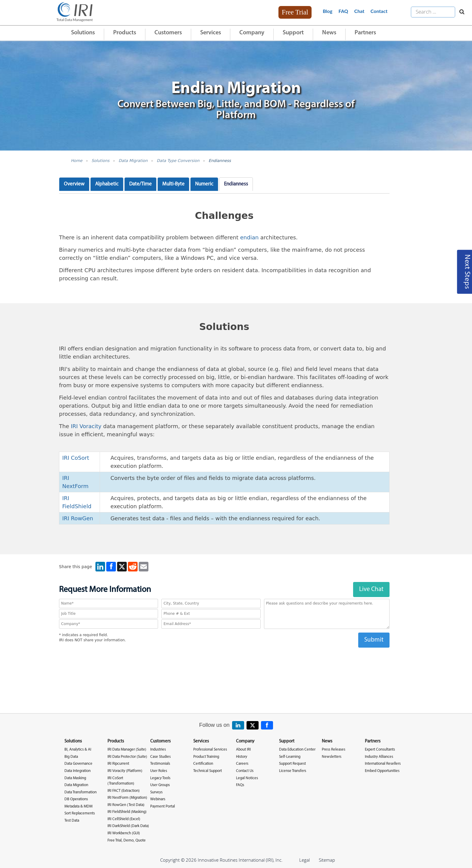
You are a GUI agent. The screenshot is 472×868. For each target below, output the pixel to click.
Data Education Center (297, 750)
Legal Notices (247, 778)
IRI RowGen (78, 518)
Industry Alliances (379, 757)
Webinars (158, 799)
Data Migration (133, 161)
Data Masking (75, 778)
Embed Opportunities (382, 771)
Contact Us (245, 771)
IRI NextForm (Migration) (127, 798)
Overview (74, 184)
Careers (242, 764)
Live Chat (371, 589)
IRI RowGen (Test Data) (126, 805)
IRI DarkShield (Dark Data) (128, 826)
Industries (158, 750)
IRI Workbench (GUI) (124, 833)
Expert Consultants (380, 750)
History (242, 757)
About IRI (243, 750)
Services (211, 33)
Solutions (83, 33)
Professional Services (210, 750)
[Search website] (460, 12)
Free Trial (295, 12)
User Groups (160, 785)
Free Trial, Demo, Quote (127, 840)
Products (125, 33)
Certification (203, 764)
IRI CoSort (76, 458)
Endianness (220, 161)
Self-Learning (290, 757)
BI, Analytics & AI (78, 750)
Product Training (206, 757)
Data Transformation (81, 792)
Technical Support (208, 771)
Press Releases (334, 750)
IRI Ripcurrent (118, 764)
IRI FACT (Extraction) (124, 791)
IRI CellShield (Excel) (124, 819)
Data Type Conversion (178, 161)
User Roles (159, 771)
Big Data (71, 757)
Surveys (156, 792)
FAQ (343, 11)
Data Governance (78, 764)
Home (76, 161)
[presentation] (224, 659)
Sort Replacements (80, 813)
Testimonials (160, 764)
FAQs (240, 785)
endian (249, 237)
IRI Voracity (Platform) (125, 771)
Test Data (72, 821)
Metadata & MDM (78, 806)
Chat (359, 11)
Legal (304, 860)
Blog (328, 11)
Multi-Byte (173, 184)
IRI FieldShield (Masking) (127, 812)
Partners (365, 33)
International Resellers (383, 764)
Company (252, 33)
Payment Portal (163, 806)
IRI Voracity (86, 426)
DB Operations (76, 799)
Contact (379, 11)
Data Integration (78, 771)
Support (293, 33)
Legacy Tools (160, 778)
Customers (168, 33)
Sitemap (327, 860)
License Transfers (293, 771)
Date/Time (140, 184)
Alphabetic (107, 184)
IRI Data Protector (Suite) (127, 757)
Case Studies (160, 757)
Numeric (204, 184)
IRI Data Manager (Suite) (127, 750)
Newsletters (332, 757)
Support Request (292, 764)
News (329, 33)
